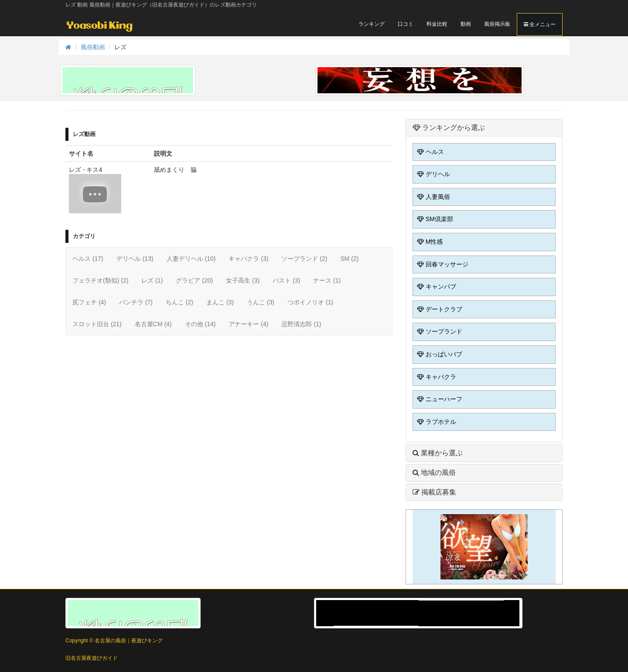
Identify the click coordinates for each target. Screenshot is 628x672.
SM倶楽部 (434, 219)
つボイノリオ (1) (310, 302)
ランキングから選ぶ (449, 128)
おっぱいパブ (439, 354)
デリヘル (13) (135, 259)
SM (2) (349, 259)
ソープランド (439, 331)
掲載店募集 (434, 492)
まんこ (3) (220, 302)
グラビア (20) (194, 280)
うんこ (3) (261, 302)
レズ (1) (152, 280)
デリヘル (433, 174)
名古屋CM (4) (153, 324)
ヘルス (430, 152)
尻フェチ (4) (89, 302)
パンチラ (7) (136, 302)
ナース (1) (327, 280)
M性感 (429, 242)
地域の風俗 (434, 472)
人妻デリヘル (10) (191, 259)
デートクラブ (439, 309)
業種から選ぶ (438, 453)
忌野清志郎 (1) (301, 324)
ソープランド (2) (304, 259)
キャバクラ (436, 377)
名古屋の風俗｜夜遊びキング (129, 641)
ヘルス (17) (88, 259)
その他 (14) (200, 324)
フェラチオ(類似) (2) (100, 280)
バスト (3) (286, 280)
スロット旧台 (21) (97, 324)
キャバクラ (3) (248, 259)
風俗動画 (93, 47)
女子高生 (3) (243, 280)
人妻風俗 (433, 197)
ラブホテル (436, 422)
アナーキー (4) (248, 324)
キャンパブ (436, 287)
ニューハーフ (439, 399)
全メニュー (540, 24)
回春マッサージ (442, 264)
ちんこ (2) (179, 302)
